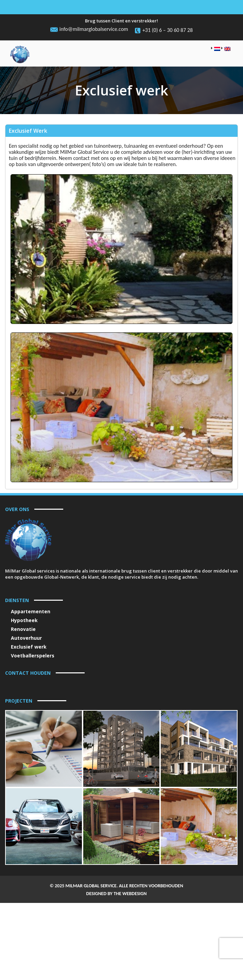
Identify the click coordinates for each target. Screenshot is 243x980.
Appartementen (31, 611)
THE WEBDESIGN (130, 954)
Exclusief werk (29, 647)
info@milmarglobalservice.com (94, 29)
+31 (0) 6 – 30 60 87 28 (168, 30)
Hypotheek (24, 620)
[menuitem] (216, 49)
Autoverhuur (26, 638)
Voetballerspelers (33, 656)
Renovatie (23, 629)
